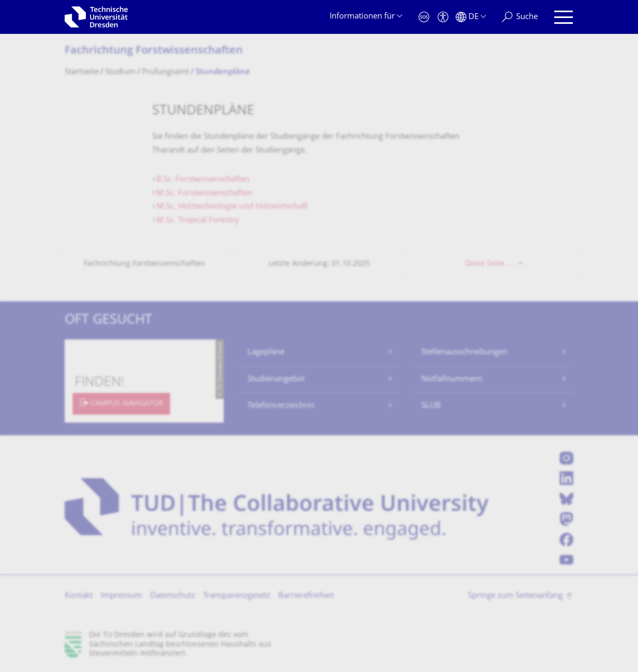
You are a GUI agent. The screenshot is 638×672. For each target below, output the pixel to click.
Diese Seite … (489, 264)
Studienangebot (276, 379)
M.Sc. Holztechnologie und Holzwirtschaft (232, 207)
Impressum (121, 596)
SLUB (431, 406)
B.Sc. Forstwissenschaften (203, 180)
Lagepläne (266, 352)
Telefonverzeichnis (281, 406)
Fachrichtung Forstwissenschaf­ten (154, 51)
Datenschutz (172, 596)
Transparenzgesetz (237, 596)
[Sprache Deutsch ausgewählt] (471, 17)
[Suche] (520, 17)
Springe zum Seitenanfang (515, 596)
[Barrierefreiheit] (443, 17)
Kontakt (79, 596)
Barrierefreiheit (306, 596)
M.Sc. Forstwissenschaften (204, 194)
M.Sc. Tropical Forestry (198, 221)
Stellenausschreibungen (464, 352)
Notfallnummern (452, 379)
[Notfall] (424, 17)
